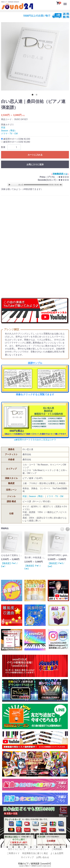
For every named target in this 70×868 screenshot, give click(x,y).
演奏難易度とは (60, 174)
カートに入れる (35, 155)
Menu (65, 3)
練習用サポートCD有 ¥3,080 (16, 142)
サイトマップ (27, 857)
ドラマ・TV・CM (9, 134)
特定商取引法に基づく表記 (35, 853)
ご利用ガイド (13, 853)
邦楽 (3, 128)
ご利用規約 (57, 849)
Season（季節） (9, 130)
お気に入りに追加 (35, 164)
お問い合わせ (43, 857)
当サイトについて (16, 849)
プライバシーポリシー (38, 849)
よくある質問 (57, 853)
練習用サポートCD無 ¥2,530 (16, 139)
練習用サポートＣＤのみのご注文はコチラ (35, 440)
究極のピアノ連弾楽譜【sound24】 (35, 864)
